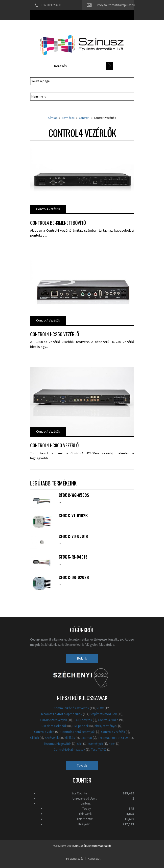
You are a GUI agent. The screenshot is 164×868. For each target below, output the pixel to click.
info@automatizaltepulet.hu (116, 5)
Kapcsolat (94, 858)
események (96, 744)
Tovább (82, 766)
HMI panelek (81, 726)
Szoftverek (52, 738)
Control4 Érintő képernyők (78, 732)
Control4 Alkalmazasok (69, 750)
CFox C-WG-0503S (74, 496)
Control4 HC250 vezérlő (55, 334)
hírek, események (106, 726)
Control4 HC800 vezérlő (54, 445)
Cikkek (35, 738)
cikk (80, 744)
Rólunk (82, 658)
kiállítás (70, 738)
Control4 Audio (108, 720)
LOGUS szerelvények (54, 720)
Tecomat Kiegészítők (58, 744)
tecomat (86, 738)
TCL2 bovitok (83, 720)
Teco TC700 (99, 750)
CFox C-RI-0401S (73, 557)
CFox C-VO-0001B (73, 537)
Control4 (84, 118)
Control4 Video (44, 732)
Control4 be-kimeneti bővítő (58, 222)
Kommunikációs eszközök (71, 708)
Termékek (68, 118)
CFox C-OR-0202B (74, 578)
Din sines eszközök (54, 726)
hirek (112, 744)
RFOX (100, 708)
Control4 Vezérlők (48, 209)
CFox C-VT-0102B (73, 516)
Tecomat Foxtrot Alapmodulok (61, 714)
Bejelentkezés (74, 858)
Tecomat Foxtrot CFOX (113, 738)
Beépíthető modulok (103, 714)
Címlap (53, 118)
